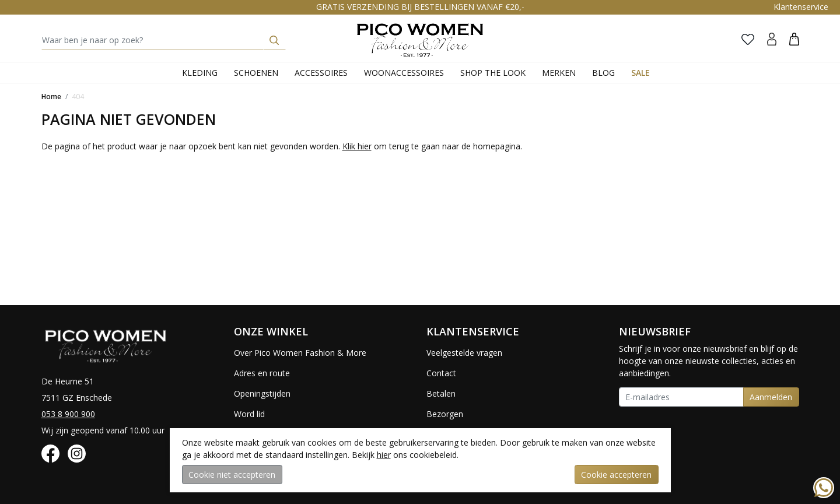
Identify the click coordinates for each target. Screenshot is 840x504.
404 (78, 97)
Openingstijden (262, 393)
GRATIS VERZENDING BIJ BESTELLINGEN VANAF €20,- (420, 7)
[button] (794, 39)
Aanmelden (771, 397)
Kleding (200, 73)
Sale (640, 73)
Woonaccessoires (404, 73)
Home (51, 97)
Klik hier (357, 146)
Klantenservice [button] (801, 7)
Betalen (441, 393)
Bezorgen (445, 414)
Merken (559, 73)
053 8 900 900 (68, 414)
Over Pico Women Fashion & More (300, 353)
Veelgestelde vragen (464, 353)
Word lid (249, 414)
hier (384, 455)
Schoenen (256, 73)
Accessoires (321, 73)
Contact (441, 373)
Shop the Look (493, 73)
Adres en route (262, 373)
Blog (603, 73)
